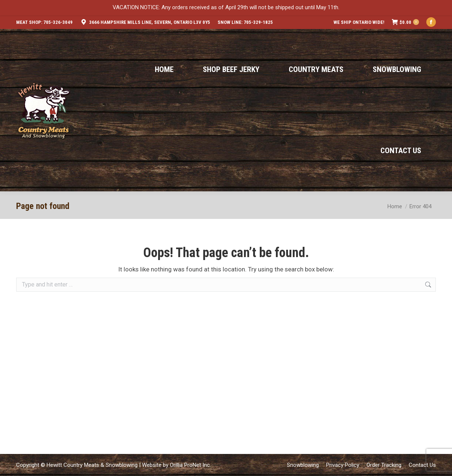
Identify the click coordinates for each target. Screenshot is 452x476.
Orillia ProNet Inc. (190, 465)
